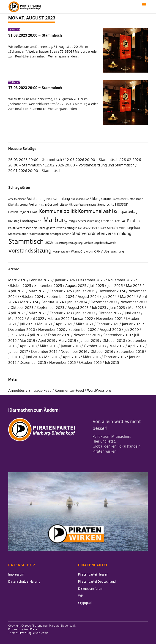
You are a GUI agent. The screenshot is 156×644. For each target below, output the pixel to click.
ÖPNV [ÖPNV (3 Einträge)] (98, 251)
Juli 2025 (97, 285)
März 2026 (17, 280)
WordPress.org (99, 390)
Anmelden (17, 390)
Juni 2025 (115, 285)
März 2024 (29, 302)
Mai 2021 (45, 324)
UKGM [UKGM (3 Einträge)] (49, 243)
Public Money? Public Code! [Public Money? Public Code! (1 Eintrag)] (91, 228)
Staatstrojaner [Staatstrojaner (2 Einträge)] (18, 234)
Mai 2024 (128, 296)
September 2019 (117, 335)
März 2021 (85, 324)
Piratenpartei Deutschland (97, 582)
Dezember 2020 (22, 329)
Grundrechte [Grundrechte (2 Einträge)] (105, 205)
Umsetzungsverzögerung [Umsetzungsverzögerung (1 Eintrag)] (68, 243)
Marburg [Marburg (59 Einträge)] (56, 220)
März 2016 (92, 357)
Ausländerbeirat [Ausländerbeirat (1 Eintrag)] (80, 199)
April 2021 (64, 324)
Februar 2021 (108, 324)
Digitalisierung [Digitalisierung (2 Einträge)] (18, 205)
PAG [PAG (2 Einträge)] (123, 221)
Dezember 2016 (44, 351)
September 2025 (48, 285)
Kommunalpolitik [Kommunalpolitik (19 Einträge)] (58, 211)
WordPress (30, 629)
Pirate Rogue (27, 633)
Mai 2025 (134, 285)
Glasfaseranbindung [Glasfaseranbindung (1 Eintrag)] (85, 205)
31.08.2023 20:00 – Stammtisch (35, 35)
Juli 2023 (99, 307)
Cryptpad (85, 603)
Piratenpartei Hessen (93, 574)
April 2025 (17, 291)
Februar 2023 (61, 313)
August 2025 (76, 285)
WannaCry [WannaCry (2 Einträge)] (78, 251)
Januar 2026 (65, 280)
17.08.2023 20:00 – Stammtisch (35, 88)
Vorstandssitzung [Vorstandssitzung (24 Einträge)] (30, 251)
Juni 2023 (117, 307)
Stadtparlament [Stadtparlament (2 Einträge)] (60, 234)
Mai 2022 (16, 318)
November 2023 (134, 302)
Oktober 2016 (102, 351)
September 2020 (82, 329)
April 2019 (47, 340)
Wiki (81, 596)
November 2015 (63, 362)
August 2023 (78, 307)
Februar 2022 (59, 318)
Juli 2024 (109, 296)
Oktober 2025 (20, 285)
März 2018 (49, 346)
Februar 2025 (61, 291)
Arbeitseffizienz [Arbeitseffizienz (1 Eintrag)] (17, 199)
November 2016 (74, 351)
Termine (14, 30)
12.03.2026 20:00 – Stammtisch (92, 160)
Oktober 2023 (22, 307)
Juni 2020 (16, 335)
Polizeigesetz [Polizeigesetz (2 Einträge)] (46, 228)
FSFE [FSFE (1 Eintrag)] (44, 205)
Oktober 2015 (90, 362)
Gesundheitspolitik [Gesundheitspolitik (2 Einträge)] (60, 205)
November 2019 (87, 335)
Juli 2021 (27, 324)
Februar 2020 (59, 335)
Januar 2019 (89, 340)
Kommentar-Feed (69, 390)
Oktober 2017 (95, 346)
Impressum (16, 574)
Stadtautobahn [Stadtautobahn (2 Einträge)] (39, 234)
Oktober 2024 (32, 296)
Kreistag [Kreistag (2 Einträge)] (14, 221)
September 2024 (60, 296)
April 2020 (36, 335)
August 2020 (110, 329)
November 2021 (109, 318)
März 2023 (38, 313)
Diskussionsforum (91, 589)
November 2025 (121, 280)
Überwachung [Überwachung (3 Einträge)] (114, 251)
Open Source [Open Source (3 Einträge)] (111, 221)
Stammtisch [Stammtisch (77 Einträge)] (26, 241)
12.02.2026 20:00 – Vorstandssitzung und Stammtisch (90, 165)
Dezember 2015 (33, 362)
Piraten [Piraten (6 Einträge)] (133, 221)
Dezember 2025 (91, 280)
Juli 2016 (15, 357)
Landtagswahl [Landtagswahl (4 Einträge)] (31, 221)
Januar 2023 (85, 313)
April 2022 (36, 318)
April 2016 (71, 357)
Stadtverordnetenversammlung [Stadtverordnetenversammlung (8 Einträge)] (101, 233)
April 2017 (136, 346)
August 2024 (88, 296)
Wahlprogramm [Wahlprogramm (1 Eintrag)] (61, 252)
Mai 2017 (117, 346)
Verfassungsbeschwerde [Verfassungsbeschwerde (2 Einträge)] (100, 243)
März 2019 (67, 340)
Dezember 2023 (104, 302)
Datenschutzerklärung (24, 582)
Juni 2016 (33, 357)
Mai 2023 (136, 307)
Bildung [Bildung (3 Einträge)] (95, 199)
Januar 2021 (132, 324)
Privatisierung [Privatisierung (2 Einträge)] (65, 228)
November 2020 (52, 329)
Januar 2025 (85, 291)
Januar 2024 (77, 302)
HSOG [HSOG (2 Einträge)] (34, 212)
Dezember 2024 (112, 291)
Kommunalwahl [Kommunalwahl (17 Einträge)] (96, 211)
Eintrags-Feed (40, 390)
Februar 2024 (53, 302)
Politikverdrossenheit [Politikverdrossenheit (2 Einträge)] (23, 228)
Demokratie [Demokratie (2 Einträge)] (135, 199)
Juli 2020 (131, 329)
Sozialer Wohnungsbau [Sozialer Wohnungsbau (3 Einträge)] (123, 228)
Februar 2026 (40, 280)
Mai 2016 (52, 357)
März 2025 (38, 291)
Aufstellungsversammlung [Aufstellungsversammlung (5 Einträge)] (48, 198)
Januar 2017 (18, 351)
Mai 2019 (27, 340)
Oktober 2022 (110, 313)
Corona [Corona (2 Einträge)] (106, 199)
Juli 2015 (112, 362)
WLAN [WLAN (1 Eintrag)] (90, 252)
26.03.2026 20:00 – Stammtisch (35, 160)
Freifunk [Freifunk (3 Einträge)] (34, 204)
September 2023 (51, 307)
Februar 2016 (115, 357)
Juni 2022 (132, 313)
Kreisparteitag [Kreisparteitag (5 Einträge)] (126, 212)
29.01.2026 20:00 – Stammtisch (35, 171)
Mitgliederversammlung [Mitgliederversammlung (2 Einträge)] (85, 221)
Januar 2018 (71, 346)
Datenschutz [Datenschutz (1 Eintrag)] (119, 199)
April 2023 (17, 313)
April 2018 (28, 346)
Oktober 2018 (114, 340)
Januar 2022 (83, 318)
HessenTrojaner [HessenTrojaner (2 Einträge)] (19, 212)
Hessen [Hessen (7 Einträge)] (122, 204)
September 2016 (130, 351)
